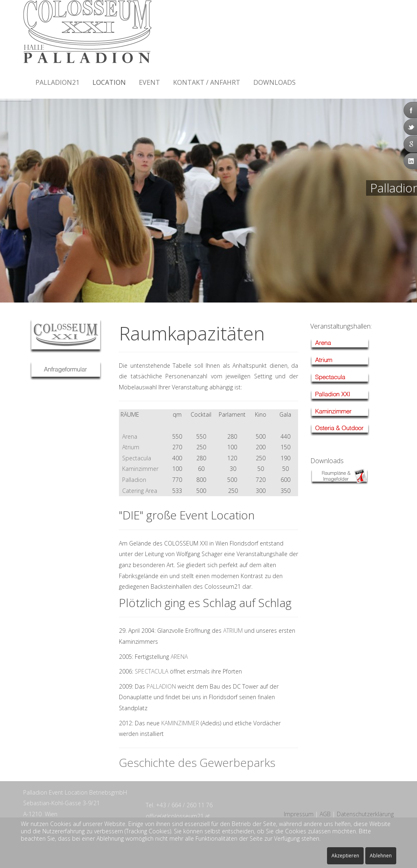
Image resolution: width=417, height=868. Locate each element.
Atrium (131, 447)
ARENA (179, 657)
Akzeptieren (345, 856)
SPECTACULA (151, 671)
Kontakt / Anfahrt (207, 82)
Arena (128, 436)
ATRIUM (233, 631)
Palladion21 (57, 82)
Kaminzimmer (140, 469)
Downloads (274, 82)
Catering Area (140, 491)
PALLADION (161, 686)
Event (149, 82)
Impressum (299, 814)
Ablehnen (381, 856)
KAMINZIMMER (180, 723)
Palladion (134, 480)
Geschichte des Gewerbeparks (197, 762)
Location (109, 82)
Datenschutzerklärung (365, 814)
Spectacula (137, 458)
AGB (325, 814)
